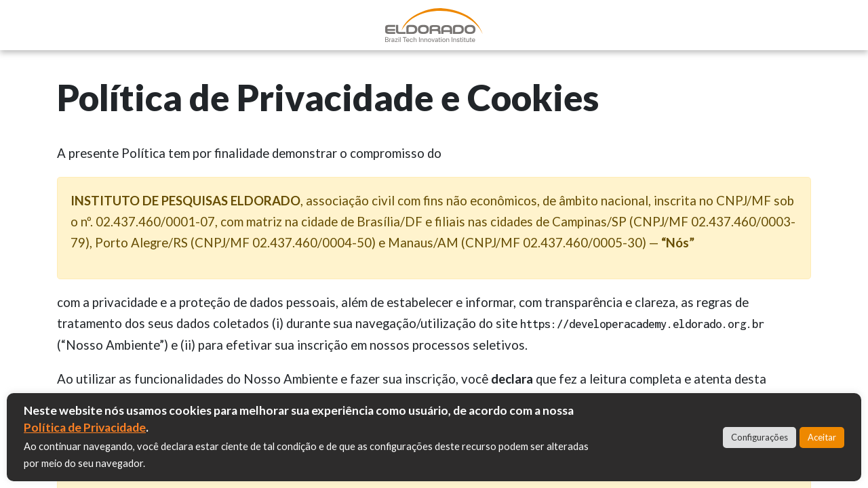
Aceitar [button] (822, 437)
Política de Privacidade (85, 427)
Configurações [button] (759, 437)
